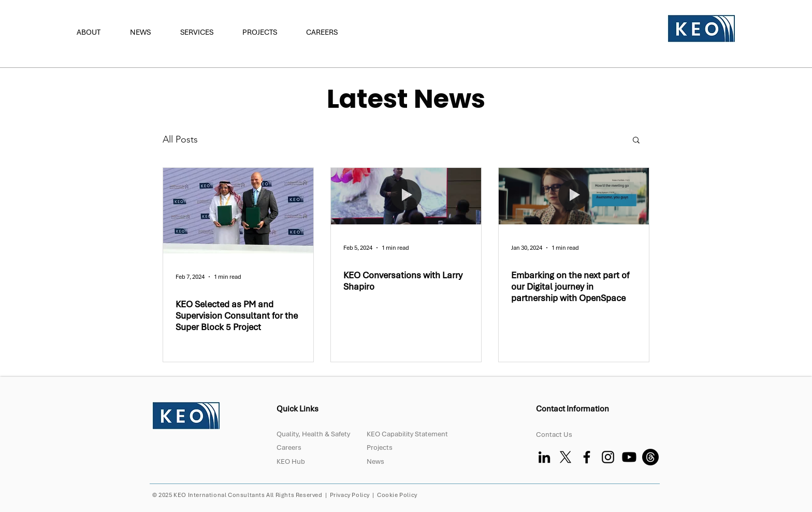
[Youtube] (629, 457)
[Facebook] (587, 457)
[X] (565, 457)
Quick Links (298, 409)
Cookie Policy (397, 495)
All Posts (180, 139)
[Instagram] (608, 457)
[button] (96, 32)
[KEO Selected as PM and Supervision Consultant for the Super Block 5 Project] (238, 211)
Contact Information (573, 409)
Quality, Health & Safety (313, 434)
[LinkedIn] (544, 457)
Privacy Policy (350, 495)
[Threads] (650, 457)
